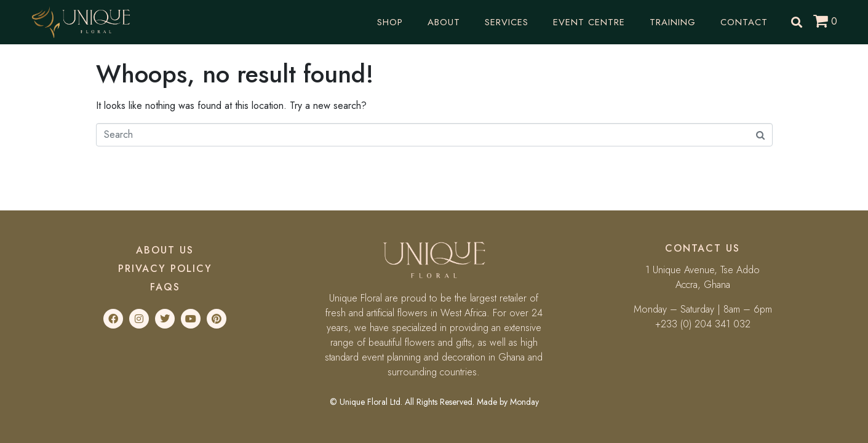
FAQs (165, 287)
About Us (165, 250)
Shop (390, 22)
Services (507, 22)
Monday (524, 402)
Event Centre (589, 22)
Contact (744, 22)
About (444, 22)
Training (673, 22)
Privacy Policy (165, 269)
